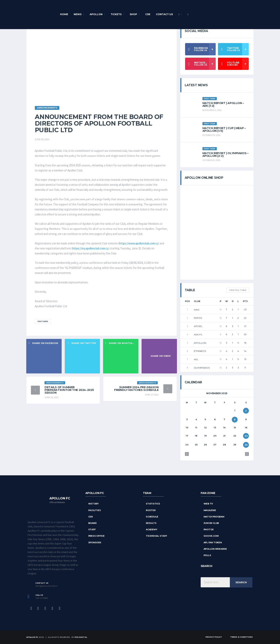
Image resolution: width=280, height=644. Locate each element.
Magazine (210, 510)
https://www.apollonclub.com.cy (139, 243)
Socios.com (211, 536)
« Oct (187, 454)
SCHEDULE (152, 517)
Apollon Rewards (215, 549)
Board (92, 523)
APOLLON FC (95, 493)
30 (246, 445)
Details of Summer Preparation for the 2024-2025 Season (69, 390)
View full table (238, 290)
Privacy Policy (214, 637)
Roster (151, 510)
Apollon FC (32, 637)
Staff (92, 529)
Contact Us (164, 14)
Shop (133, 14)
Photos (209, 529)
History (94, 504)
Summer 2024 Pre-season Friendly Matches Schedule (136, 389)
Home (64, 14)
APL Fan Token (213, 542)
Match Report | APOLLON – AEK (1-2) (223, 104)
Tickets (116, 14)
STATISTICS (153, 504)
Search (241, 582)
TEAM (147, 493)
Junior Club (211, 523)
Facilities (95, 510)
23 (246, 436)
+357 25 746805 (42, 598)
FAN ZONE (208, 493)
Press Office (96, 536)
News (78, 14)
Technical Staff (156, 536)
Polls (207, 555)
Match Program (214, 517)
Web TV (208, 504)
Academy (151, 529)
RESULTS (151, 523)
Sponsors (95, 542)
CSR (148, 14)
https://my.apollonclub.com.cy (90, 248)
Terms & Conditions (241, 637)
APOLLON (96, 14)
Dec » (247, 454)
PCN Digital (81, 637)
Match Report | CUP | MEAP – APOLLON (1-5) (224, 129)
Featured (43, 321)
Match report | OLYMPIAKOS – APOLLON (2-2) (225, 154)
